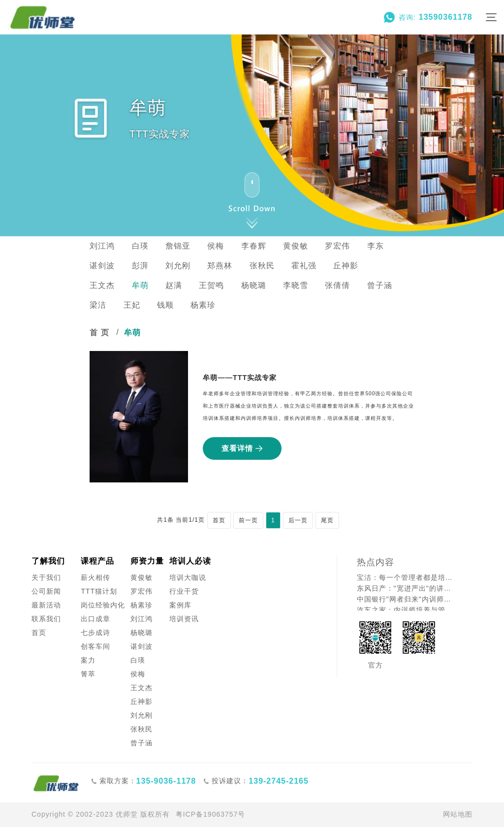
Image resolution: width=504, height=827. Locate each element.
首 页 (99, 333)
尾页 (327, 520)
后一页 (298, 520)
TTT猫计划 (99, 591)
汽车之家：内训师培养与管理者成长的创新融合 (407, 610)
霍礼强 (304, 266)
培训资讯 (184, 619)
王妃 (132, 305)
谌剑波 (102, 266)
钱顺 (165, 305)
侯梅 (216, 246)
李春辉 (254, 246)
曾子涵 (380, 285)
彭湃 (140, 266)
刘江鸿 (102, 246)
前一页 (248, 520)
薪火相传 (95, 577)
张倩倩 (337, 285)
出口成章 (95, 619)
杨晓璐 (254, 285)
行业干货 (184, 591)
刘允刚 (178, 266)
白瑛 (140, 246)
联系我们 (46, 619)
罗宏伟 (337, 246)
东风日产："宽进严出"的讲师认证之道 (407, 588)
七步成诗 (95, 633)
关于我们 (46, 577)
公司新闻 (46, 591)
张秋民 (262, 266)
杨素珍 (203, 305)
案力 (88, 660)
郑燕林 (220, 266)
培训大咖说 (188, 577)
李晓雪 (296, 285)
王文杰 (102, 285)
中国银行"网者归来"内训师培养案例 (407, 599)
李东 (376, 246)
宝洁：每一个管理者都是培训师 (407, 577)
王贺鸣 (211, 285)
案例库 (180, 605)
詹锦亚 (178, 246)
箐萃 (88, 674)
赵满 (174, 285)
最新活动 (46, 605)
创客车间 (95, 646)
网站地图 (458, 814)
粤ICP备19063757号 (211, 814)
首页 (219, 520)
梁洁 (98, 305)
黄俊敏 (296, 246)
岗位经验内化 (103, 605)
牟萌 (140, 285)
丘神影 (346, 266)
